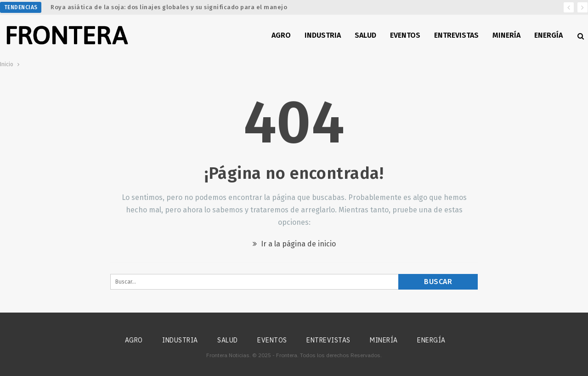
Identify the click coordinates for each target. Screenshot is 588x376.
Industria (323, 35)
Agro (281, 35)
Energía (548, 35)
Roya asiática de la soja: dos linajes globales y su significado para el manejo (169, 7)
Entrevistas (456, 35)
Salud (365, 35)
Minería (506, 35)
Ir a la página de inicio (294, 244)
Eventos (405, 35)
